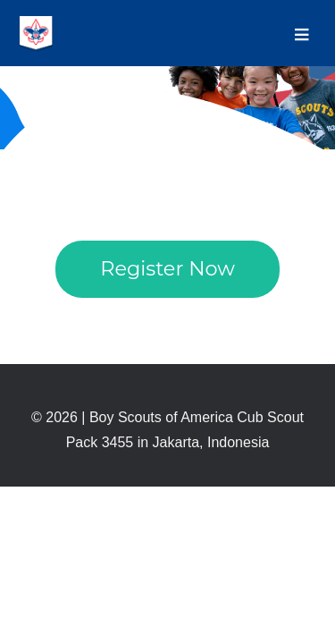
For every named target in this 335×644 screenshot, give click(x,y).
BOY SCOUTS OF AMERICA (36, 34)
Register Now (167, 268)
